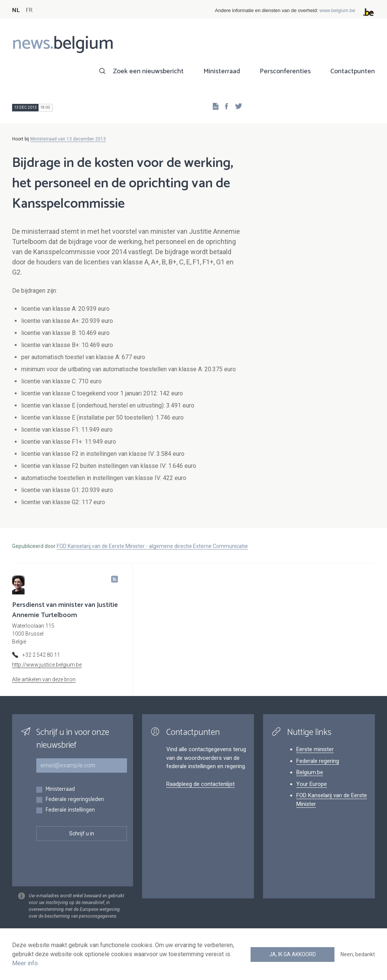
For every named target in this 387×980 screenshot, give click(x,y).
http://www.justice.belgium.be (47, 665)
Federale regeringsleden (75, 800)
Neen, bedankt (358, 954)
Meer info (25, 963)
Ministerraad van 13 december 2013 (68, 139)
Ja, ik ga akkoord (293, 954)
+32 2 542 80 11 (41, 655)
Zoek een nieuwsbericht (148, 71)
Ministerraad (222, 71)
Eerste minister (315, 749)
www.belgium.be (337, 10)
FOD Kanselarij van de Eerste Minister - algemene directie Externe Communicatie (152, 546)
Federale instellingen (70, 810)
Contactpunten (353, 71)
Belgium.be (310, 772)
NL (16, 10)
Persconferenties (285, 71)
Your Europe (312, 784)
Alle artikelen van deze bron (44, 679)
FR (29, 10)
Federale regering (318, 761)
